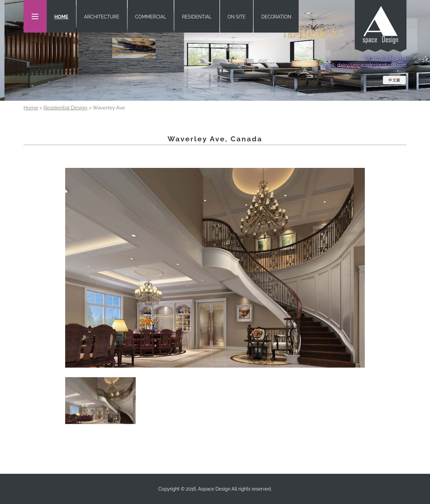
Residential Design (65, 108)
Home (31, 108)
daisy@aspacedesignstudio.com (372, 65)
